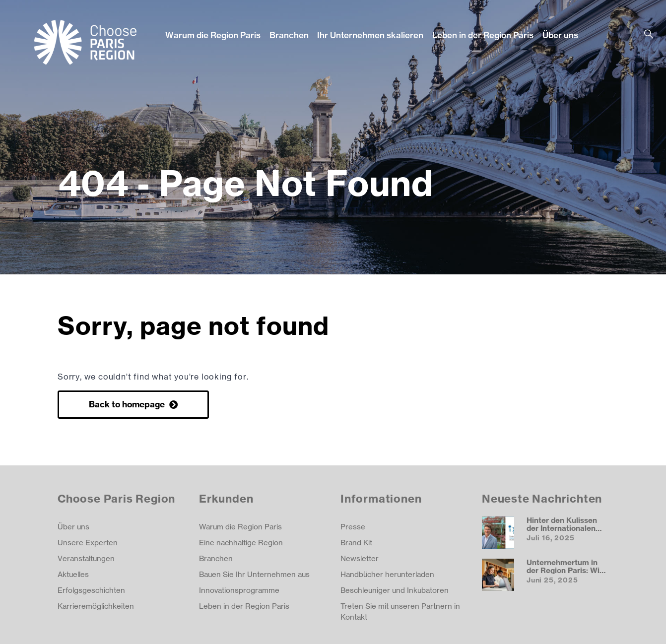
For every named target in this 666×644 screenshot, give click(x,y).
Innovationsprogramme (239, 590)
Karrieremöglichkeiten (96, 606)
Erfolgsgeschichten (91, 590)
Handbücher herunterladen (387, 574)
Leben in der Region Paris (483, 35)
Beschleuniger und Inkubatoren (395, 590)
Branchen (289, 35)
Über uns (560, 35)
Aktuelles (73, 574)
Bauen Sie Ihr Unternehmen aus (254, 574)
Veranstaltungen (86, 558)
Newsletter (360, 558)
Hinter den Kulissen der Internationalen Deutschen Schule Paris (562, 532)
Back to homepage (128, 404)
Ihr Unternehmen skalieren (370, 35)
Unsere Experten (88, 543)
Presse (353, 527)
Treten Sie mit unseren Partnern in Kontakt (400, 612)
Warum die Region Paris (213, 35)
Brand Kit (356, 543)
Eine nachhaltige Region (241, 543)
